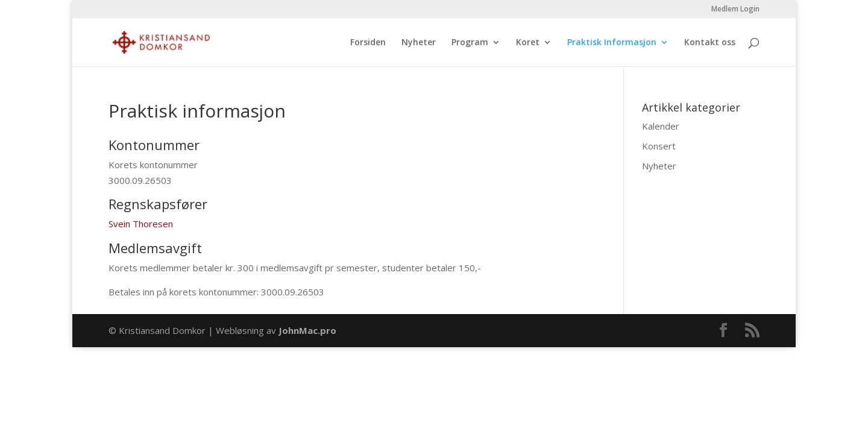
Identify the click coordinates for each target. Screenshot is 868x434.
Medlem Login (735, 10)
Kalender (661, 126)
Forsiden (368, 43)
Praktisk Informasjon (612, 43)
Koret (528, 43)
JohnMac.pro (307, 330)
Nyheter (419, 43)
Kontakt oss (710, 43)
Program (470, 43)
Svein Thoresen (141, 224)
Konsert (659, 146)
